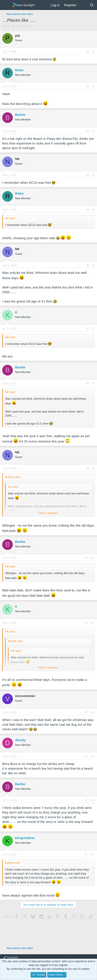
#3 (93, 131)
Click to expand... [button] (49, 513)
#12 (93, 712)
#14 (93, 800)
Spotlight (11, 957)
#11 (93, 623)
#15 (93, 854)
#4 (93, 175)
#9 (93, 468)
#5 (93, 210)
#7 (93, 329)
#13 (93, 756)
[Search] (92, 5)
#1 (93, 52)
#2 (93, 86)
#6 (93, 265)
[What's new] (83, 5)
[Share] (87, 52)
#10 (93, 558)
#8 (93, 383)
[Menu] (6, 5)
